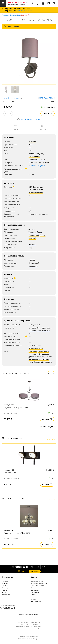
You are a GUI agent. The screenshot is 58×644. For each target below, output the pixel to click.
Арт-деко (40, 154)
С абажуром (43, 351)
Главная (5, 15)
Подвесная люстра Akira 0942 (17, 533)
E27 (30, 208)
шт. (21, 571)
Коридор (32, 328)
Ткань (31, 163)
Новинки (5, 590)
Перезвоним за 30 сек (24, 11)
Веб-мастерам (36, 590)
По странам (6, 586)
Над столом (47, 357)
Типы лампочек (36, 601)
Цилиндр (32, 244)
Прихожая (46, 330)
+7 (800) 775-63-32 (9, 9)
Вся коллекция (48, 427)
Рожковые (33, 351)
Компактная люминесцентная (36, 188)
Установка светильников (39, 583)
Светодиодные (35, 346)
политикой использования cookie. (29, 629)
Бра (19, 15)
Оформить (35, 571)
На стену (37, 362)
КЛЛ (30, 187)
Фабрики (5, 583)
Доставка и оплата (37, 581)
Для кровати (47, 362)
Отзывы (34, 595)
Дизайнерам (35, 592)
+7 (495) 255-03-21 (9, 11)
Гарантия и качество (38, 586)
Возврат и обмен (37, 588)
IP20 (30, 334)
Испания (17, 98)
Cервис (34, 577)
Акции (4, 592)
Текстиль (38, 163)
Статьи (33, 599)
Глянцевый (33, 266)
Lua (30, 147)
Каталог (13, 15)
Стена (31, 325)
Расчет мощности (38, 166)
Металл (46, 163)
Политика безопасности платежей (29, 615)
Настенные (33, 359)
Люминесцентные (36, 192)
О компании (8, 577)
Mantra (7, 98)
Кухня (39, 328)
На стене (38, 325)
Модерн (32, 154)
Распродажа (6, 588)
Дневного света (35, 357)
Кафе (39, 330)
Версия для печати (45, 98)
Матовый (32, 238)
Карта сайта (6, 595)
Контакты (5, 581)
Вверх (31, 248)
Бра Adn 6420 (10, 473)
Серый (43, 159)
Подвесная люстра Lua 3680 (16, 408)
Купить (48, 114)
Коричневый (34, 159)
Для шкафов (44, 354)
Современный (34, 156)
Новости (34, 597)
